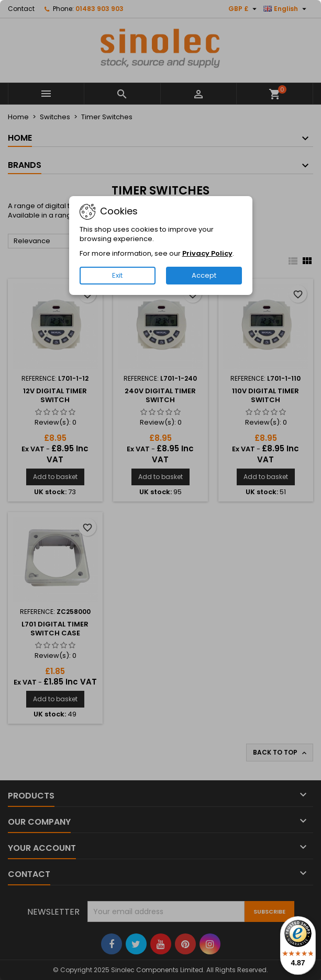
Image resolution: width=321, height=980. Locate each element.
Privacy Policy (207, 253)
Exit (117, 275)
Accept (204, 275)
